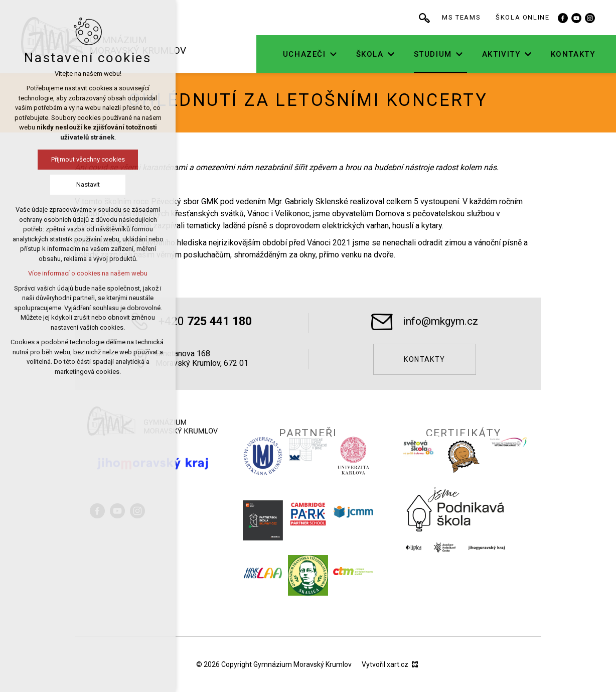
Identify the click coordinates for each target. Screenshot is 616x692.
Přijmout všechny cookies (52, 159)
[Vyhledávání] (455, 18)
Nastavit (52, 184)
